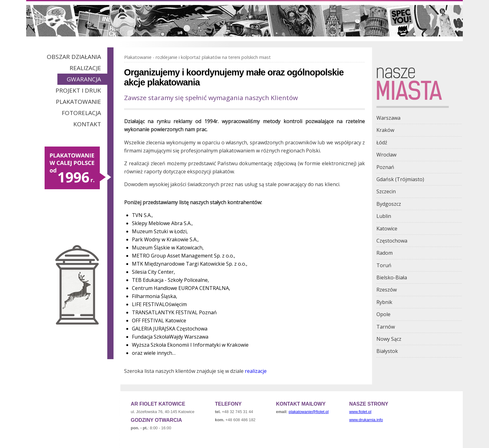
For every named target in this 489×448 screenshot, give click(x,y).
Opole (383, 314)
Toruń (384, 265)
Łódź (382, 142)
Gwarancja (84, 79)
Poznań (385, 167)
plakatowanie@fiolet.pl (309, 412)
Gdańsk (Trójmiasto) (400, 179)
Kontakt (87, 124)
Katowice (387, 229)
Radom (385, 253)
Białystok (387, 351)
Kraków (385, 130)
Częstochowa (392, 241)
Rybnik (384, 302)
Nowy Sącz (389, 339)
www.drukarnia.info (366, 420)
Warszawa (388, 118)
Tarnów (386, 327)
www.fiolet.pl (360, 412)
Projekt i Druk (78, 90)
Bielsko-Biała (392, 277)
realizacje (256, 371)
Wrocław (386, 155)
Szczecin (386, 191)
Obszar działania (74, 57)
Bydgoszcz (389, 204)
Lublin (384, 216)
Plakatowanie (78, 102)
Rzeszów (387, 290)
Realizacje (85, 68)
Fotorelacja (81, 113)
